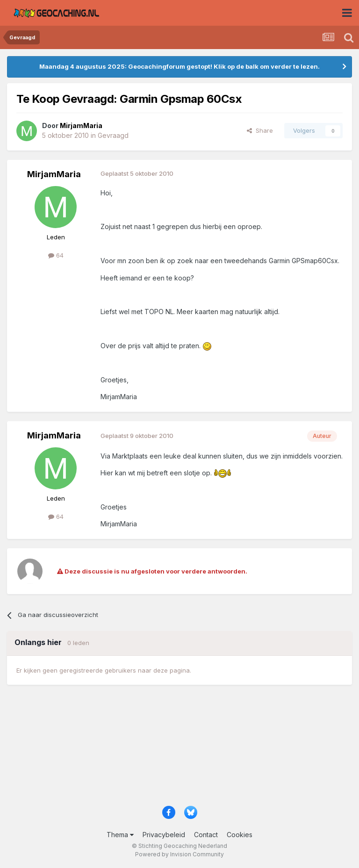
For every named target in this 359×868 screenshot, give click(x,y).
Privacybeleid (164, 835)
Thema (120, 835)
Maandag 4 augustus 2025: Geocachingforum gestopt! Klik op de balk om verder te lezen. (179, 66)
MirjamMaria (54, 174)
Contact (206, 835)
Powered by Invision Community (179, 854)
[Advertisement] (179, 750)
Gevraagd (113, 135)
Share (260, 130)
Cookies (240, 835)
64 (56, 255)
